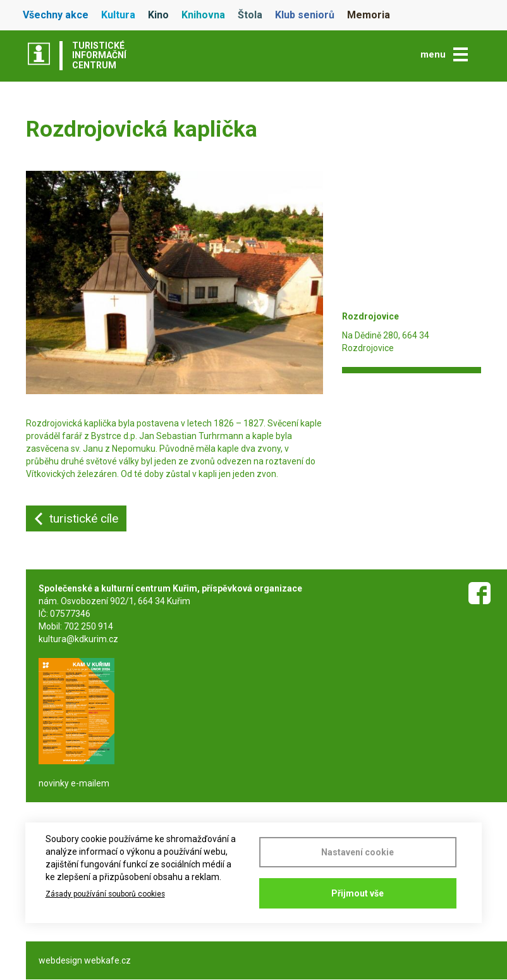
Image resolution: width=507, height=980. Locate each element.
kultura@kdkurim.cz (78, 639)
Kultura (118, 15)
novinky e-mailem (74, 783)
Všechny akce (56, 15)
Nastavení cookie (357, 852)
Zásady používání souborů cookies (105, 894)
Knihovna (203, 15)
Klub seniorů (305, 15)
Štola (250, 15)
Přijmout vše (357, 893)
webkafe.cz (107, 960)
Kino (158, 15)
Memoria (369, 15)
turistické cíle (84, 518)
